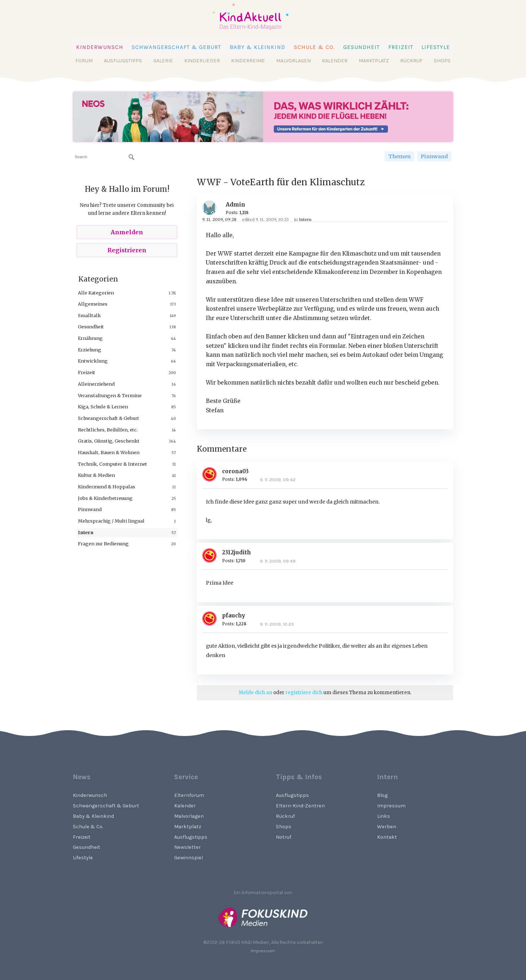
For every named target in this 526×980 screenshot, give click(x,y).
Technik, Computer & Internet (112, 464)
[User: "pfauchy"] (212, 618)
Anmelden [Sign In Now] (127, 232)
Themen (399, 156)
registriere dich (304, 693)
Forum (84, 61)
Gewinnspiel (189, 858)
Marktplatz (374, 61)
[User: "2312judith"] (212, 555)
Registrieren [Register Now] (127, 250)
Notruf (284, 837)
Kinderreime (248, 61)
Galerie (163, 61)
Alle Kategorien (96, 293)
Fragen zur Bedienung (103, 544)
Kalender (335, 61)
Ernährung (90, 338)
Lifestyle (436, 47)
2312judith (237, 552)
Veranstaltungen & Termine (110, 395)
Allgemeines (93, 304)
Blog (382, 795)
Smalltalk (89, 315)
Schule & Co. (314, 47)
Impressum (391, 806)
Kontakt (387, 837)
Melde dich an (255, 693)
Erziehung (90, 350)
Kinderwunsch (100, 47)
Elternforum (189, 795)
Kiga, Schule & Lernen (103, 407)
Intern (86, 532)
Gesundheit (361, 47)
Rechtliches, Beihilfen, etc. (108, 430)
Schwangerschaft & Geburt (176, 47)
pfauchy (234, 615)
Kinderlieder (202, 61)
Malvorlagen (293, 61)
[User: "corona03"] (212, 474)
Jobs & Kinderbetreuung (105, 498)
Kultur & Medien (96, 475)
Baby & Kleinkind (258, 47)
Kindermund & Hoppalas (107, 487)
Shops (442, 61)
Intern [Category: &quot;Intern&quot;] (305, 219)
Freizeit (401, 47)
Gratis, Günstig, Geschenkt (109, 441)
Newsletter (187, 847)
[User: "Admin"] (212, 208)
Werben (387, 827)
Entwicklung (93, 361)
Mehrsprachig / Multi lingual (111, 521)
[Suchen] (132, 157)
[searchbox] (104, 157)
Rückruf (411, 61)
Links (384, 816)
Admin (235, 205)
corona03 (235, 471)
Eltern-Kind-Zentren (300, 806)
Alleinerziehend (96, 384)
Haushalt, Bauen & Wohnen (109, 452)
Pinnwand (434, 156)
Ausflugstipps (123, 61)
